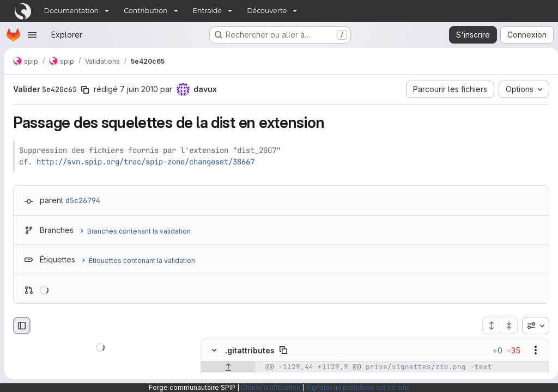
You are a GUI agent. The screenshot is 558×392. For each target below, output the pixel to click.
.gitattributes (250, 350)
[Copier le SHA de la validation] (85, 90)
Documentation (72, 11)
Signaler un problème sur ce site (357, 387)
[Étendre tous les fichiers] (487, 326)
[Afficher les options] (531, 351)
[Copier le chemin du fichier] (283, 351)
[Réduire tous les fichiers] (505, 326)
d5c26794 (83, 200)
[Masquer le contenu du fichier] (214, 351)
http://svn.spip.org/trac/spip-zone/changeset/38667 (145, 162)
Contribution (145, 11)
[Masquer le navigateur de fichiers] (22, 326)
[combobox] (531, 326)
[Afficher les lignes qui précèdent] (228, 367)
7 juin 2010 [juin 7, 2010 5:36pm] (139, 89)
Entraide (208, 11)
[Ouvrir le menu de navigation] (32, 35)
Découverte (267, 11)
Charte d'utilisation (271, 387)
